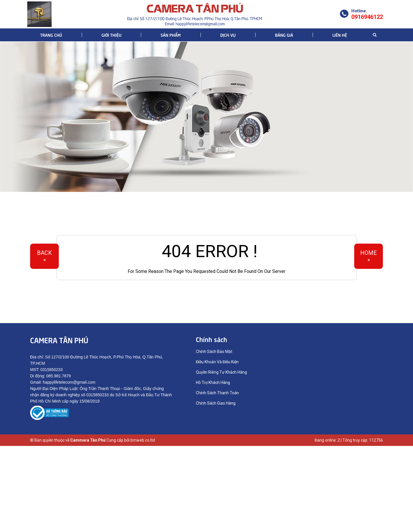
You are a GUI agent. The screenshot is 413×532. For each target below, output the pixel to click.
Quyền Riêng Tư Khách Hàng (221, 372)
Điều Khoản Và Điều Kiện (217, 362)
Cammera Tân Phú (88, 440)
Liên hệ (340, 35)
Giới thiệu (111, 35)
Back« (44, 256)
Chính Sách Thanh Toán (217, 393)
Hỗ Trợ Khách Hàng (213, 383)
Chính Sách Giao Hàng (216, 403)
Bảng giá (284, 35)
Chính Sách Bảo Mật (214, 352)
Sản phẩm (171, 35)
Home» (369, 256)
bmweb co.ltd (143, 440)
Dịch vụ (228, 35)
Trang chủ (51, 35)
